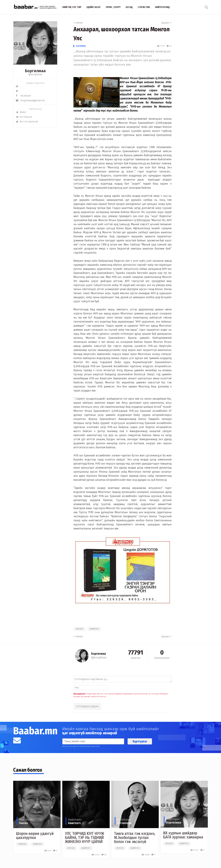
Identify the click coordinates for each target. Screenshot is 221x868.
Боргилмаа (81, 46)
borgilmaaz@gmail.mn (30, 100)
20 (169, 46)
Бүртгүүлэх (140, 741)
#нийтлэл (94, 629)
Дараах (167, 23)
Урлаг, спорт (113, 7)
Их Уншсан (24, 117)
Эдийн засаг (93, 7)
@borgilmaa (35, 74)
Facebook (23, 96)
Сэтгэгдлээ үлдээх (87, 706)
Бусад (129, 7)
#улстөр (79, 629)
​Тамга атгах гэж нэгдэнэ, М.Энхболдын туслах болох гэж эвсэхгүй (135, 838)
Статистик (144, 7)
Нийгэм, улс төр (72, 7)
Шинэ (21, 112)
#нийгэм (22, 844)
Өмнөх (78, 23)
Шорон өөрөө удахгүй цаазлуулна (35, 836)
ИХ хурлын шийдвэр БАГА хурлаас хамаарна (183, 835)
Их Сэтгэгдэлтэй (27, 122)
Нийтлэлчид (162, 7)
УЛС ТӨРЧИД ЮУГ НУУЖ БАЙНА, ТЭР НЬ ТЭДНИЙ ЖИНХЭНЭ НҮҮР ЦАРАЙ (85, 838)
